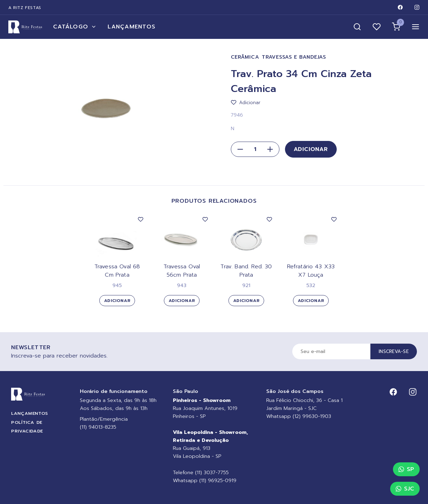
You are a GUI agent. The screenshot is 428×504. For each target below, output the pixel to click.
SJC (405, 489)
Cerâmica (245, 57)
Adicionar (311, 149)
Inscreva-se (394, 351)
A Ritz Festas (25, 8)
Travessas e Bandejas (294, 57)
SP (406, 469)
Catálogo (75, 27)
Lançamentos (132, 27)
